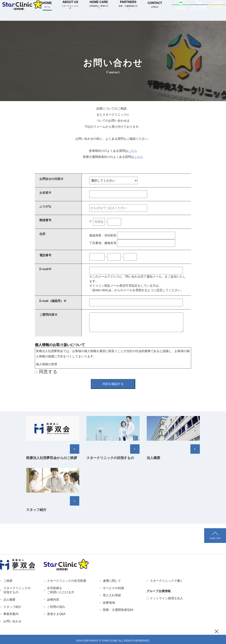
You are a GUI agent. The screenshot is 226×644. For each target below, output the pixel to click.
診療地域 (109, 603)
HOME (47, 5)
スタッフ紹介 (12, 607)
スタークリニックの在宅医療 (67, 581)
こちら (133, 151)
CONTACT (155, 5)
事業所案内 (11, 614)
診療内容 (53, 600)
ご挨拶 (8, 581)
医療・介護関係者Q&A (118, 610)
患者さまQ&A (56, 614)
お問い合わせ (12, 621)
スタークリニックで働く (166, 581)
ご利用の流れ (56, 607)
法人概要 (9, 600)
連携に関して (112, 581)
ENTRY (217, 5)
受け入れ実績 (112, 595)
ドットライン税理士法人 (166, 598)
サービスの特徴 (113, 588)
